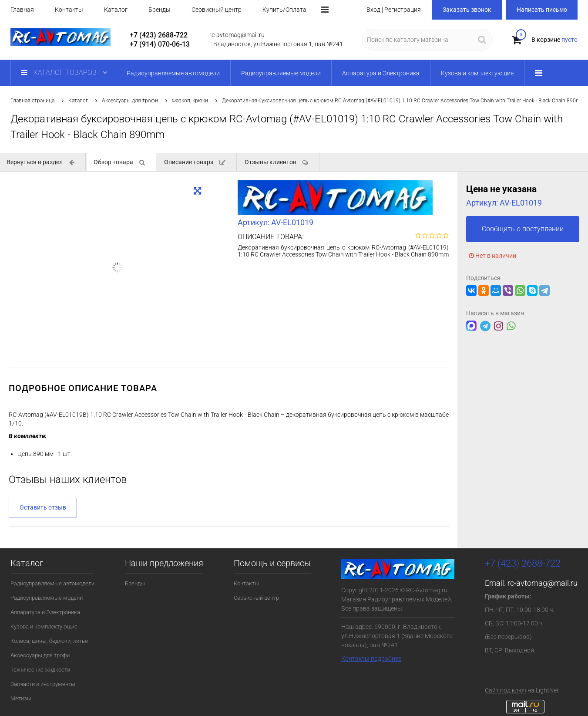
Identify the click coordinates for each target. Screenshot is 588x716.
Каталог (116, 10)
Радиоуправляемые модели (47, 598)
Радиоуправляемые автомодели (52, 583)
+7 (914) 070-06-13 (160, 44)
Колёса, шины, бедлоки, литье (49, 641)
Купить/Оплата (284, 10)
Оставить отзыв (43, 507)
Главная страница (32, 101)
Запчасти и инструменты (43, 684)
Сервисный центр (217, 10)
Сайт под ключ (506, 690)
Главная (22, 10)
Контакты (69, 10)
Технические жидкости (40, 670)
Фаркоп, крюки (190, 101)
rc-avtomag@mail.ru (543, 583)
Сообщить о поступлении (523, 229)
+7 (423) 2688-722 (159, 35)
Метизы (21, 698)
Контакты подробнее (371, 659)
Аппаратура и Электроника (45, 612)
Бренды (160, 10)
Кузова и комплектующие (44, 626)
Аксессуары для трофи (130, 101)
